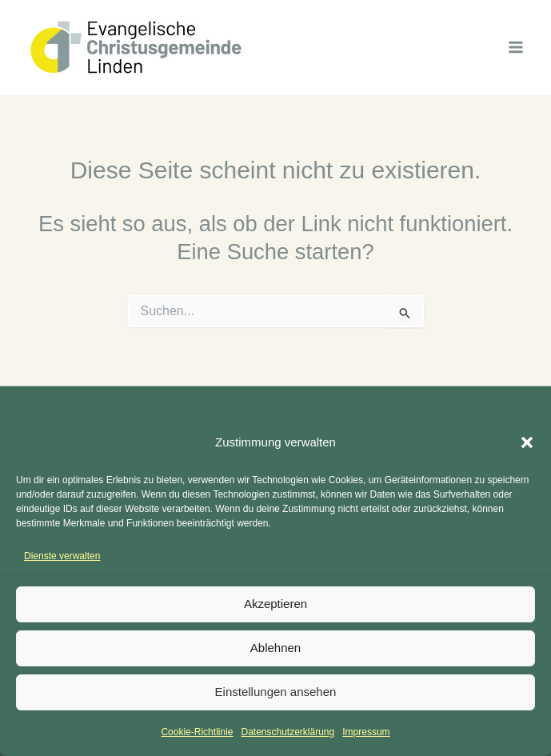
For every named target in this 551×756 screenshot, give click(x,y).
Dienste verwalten (62, 556)
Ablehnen (275, 648)
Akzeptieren (275, 604)
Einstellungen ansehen (276, 692)
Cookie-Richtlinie (197, 732)
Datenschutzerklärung (287, 732)
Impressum (366, 732)
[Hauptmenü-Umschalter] (516, 47)
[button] (527, 442)
